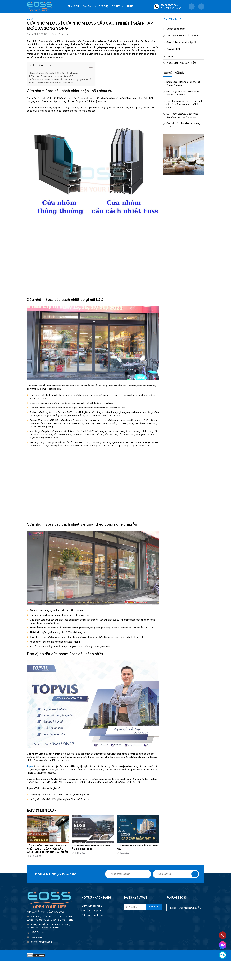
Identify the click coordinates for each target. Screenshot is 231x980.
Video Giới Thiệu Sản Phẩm (181, 63)
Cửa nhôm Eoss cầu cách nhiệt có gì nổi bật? (52, 76)
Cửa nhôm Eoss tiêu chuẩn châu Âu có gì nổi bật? (91, 847)
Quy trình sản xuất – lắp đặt (182, 42)
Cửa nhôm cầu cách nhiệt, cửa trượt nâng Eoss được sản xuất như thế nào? (184, 104)
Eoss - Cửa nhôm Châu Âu (186, 908)
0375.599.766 (38, 932)
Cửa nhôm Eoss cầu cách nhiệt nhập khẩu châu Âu (54, 73)
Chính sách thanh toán (93, 915)
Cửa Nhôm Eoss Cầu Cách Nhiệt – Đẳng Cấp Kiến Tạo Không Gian (183, 115)
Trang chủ (74, 6)
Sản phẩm (88, 6)
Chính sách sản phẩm (92, 911)
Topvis (30, 766)
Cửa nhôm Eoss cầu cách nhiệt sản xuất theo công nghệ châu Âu (61, 79)
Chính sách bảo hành (92, 906)
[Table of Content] (91, 66)
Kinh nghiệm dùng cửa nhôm (182, 36)
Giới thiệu (104, 6)
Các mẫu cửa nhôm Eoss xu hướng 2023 (183, 125)
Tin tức (116, 6)
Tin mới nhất (173, 49)
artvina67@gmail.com (42, 942)
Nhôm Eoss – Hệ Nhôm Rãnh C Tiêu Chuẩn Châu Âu (183, 84)
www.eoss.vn (37, 937)
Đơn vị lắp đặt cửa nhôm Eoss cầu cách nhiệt (52, 83)
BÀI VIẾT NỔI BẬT (175, 73)
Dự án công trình (176, 29)
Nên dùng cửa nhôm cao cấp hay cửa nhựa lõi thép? (183, 93)
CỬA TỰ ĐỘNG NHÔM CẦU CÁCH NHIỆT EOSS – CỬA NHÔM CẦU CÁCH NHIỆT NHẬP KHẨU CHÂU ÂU (47, 849)
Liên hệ (129, 6)
